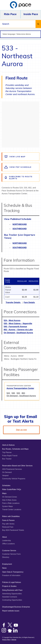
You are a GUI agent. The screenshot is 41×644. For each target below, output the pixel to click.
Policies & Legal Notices (12, 582)
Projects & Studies (9, 586)
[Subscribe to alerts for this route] (21, 178)
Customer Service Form (11, 554)
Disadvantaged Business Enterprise (16, 607)
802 (23, 393)
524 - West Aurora (12, 320)
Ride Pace (10, 14)
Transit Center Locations (12, 510)
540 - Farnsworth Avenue (15, 327)
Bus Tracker (7, 459)
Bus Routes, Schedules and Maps (15, 449)
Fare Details (29, 302)
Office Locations (8, 544)
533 (18, 393)
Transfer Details (13, 302)
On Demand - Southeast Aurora (18, 333)
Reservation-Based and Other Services (17, 466)
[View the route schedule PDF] (21, 167)
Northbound (20, 224)
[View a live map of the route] (21, 157)
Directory (6, 557)
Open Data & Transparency (13, 572)
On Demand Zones (10, 497)
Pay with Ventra (8, 524)
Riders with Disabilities (11, 516)
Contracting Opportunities (12, 600)
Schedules (6, 486)
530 (13, 393)
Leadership (7, 541)
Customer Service (9, 551)
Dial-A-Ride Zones (9, 500)
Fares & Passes (8, 520)
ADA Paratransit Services (12, 469)
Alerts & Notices (8, 445)
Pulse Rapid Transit (10, 456)
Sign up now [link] (21, 430)
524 (8, 393)
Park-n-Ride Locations (11, 503)
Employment (7, 564)
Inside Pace (31, 14)
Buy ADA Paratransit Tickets (13, 530)
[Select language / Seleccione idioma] (20, 34)
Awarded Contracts (10, 597)
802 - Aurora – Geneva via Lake (18, 330)
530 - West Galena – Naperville (18, 324)
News (4, 568)
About (4, 537)
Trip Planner (7, 452)
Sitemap (14, 640)
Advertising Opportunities (12, 594)
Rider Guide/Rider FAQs (12, 489)
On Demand (7, 472)
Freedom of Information (11, 575)
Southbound (20, 229)
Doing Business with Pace (12, 590)
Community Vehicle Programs (14, 479)
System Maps (7, 506)
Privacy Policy (6, 640)
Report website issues (11, 611)
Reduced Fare (8, 527)
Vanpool (5, 475)
